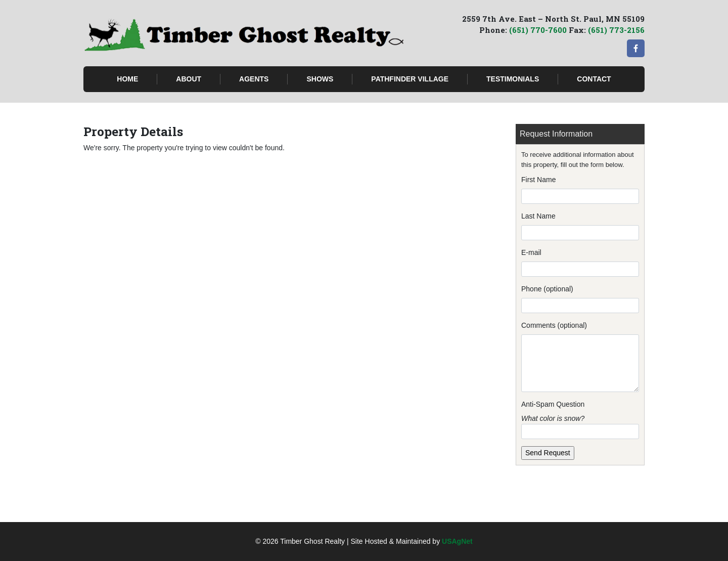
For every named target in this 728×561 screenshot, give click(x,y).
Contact (594, 79)
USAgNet (457, 541)
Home (127, 79)
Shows (320, 79)
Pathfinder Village (410, 79)
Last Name (538, 216)
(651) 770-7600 (538, 30)
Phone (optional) (547, 289)
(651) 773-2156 (616, 30)
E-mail (531, 252)
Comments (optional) (554, 325)
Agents (254, 79)
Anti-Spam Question (553, 404)
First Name (538, 180)
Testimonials (513, 79)
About (189, 79)
